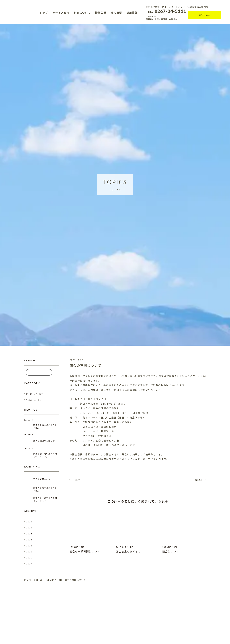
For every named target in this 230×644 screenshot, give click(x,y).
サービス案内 (61, 13)
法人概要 (116, 13)
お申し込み (205, 15)
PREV (76, 480)
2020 (29, 559)
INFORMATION (35, 394)
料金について (82, 13)
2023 (29, 541)
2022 (29, 547)
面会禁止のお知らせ (128, 551)
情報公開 (101, 13)
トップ (44, 13)
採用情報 (132, 13)
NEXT (199, 480)
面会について (171, 551)
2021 (29, 553)
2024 (29, 535)
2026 (29, 523)
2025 (29, 529)
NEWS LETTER (34, 400)
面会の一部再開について (85, 551)
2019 (29, 565)
